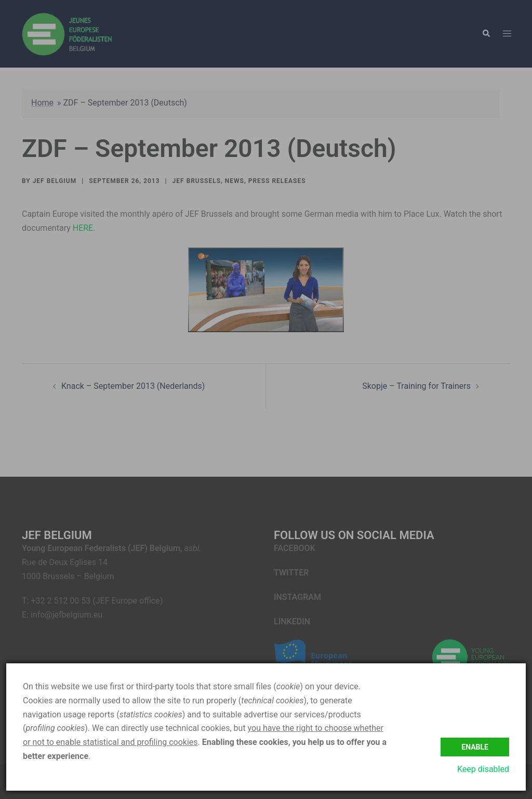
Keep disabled (483, 769)
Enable (475, 747)
